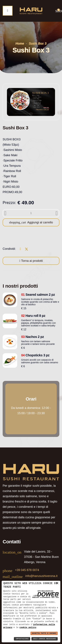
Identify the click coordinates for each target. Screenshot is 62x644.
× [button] (57, 583)
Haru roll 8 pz (33, 316)
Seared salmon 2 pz (38, 295)
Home (20, 43)
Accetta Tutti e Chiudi (44, 633)
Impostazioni (22, 639)
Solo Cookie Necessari (45, 639)
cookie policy (28, 627)
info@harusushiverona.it (41, 576)
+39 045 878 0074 (27, 570)
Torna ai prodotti (32, 261)
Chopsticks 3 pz (35, 355)
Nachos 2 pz (33, 337)
